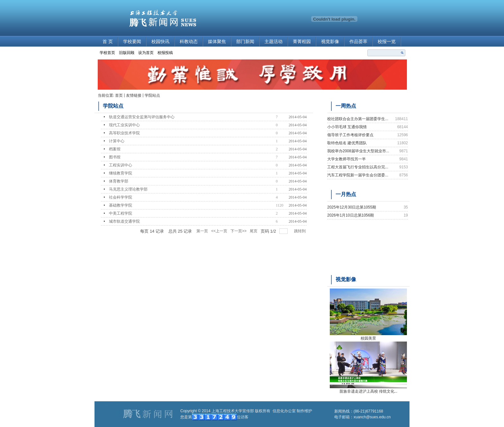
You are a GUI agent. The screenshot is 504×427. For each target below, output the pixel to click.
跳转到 (300, 231)
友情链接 (134, 95)
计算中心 (117, 141)
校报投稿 (165, 53)
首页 (119, 95)
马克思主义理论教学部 (128, 189)
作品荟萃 (358, 42)
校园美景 (368, 338)
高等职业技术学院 (124, 133)
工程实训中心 (121, 165)
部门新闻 (245, 42)
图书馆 (115, 157)
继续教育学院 (121, 173)
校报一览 (387, 42)
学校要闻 (132, 42)
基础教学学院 (121, 205)
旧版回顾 (127, 53)
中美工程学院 (121, 213)
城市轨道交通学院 (124, 221)
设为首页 (146, 53)
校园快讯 (160, 42)
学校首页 (107, 53)
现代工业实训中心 (124, 125)
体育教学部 (119, 181)
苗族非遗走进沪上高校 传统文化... (368, 391)
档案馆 (115, 149)
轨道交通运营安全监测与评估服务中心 (142, 117)
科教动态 (189, 42)
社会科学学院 (121, 197)
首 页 (108, 42)
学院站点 (152, 95)
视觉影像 (330, 42)
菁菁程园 (302, 42)
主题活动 (274, 42)
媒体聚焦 (217, 42)
